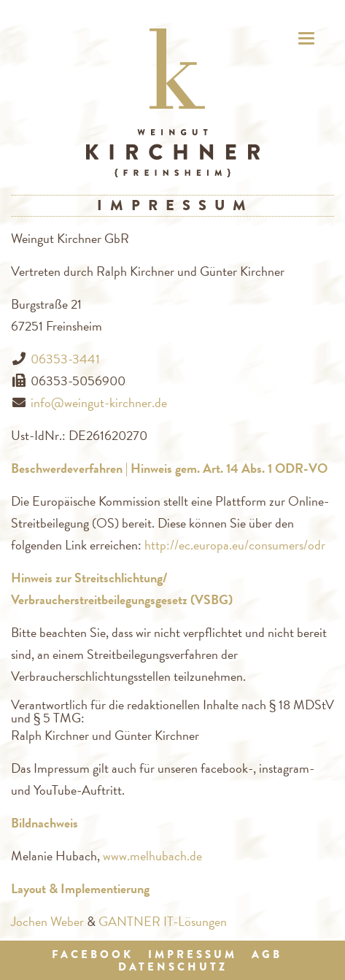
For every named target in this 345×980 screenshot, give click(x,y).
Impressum (193, 954)
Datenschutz (173, 967)
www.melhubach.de (152, 856)
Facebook (93, 954)
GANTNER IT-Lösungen (163, 921)
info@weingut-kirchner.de (99, 402)
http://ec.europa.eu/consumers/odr (235, 545)
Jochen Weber (47, 921)
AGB (267, 954)
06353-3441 (65, 359)
